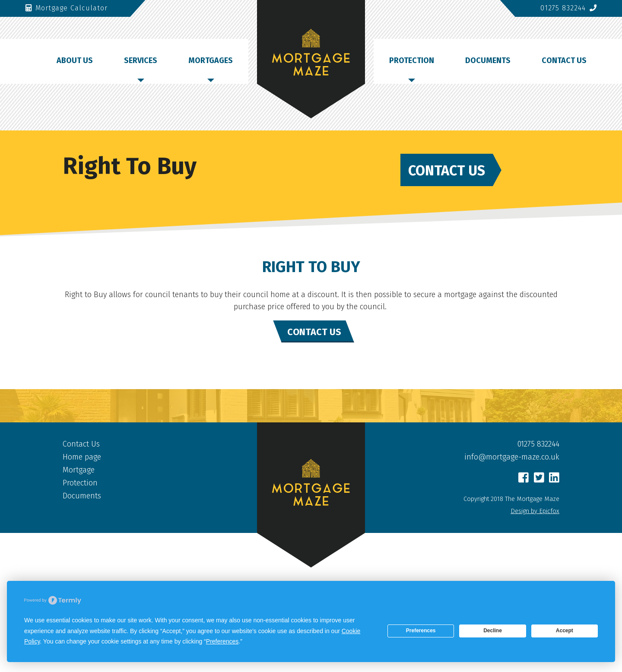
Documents (488, 60)
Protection (412, 60)
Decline (493, 631)
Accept (565, 631)
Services (141, 60)
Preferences (421, 631)
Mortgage (79, 470)
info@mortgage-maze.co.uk (512, 457)
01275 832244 (568, 8)
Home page (82, 457)
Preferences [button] (222, 641)
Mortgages (211, 60)
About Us (75, 60)
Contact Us (564, 60)
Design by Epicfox (535, 511)
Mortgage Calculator (67, 8)
